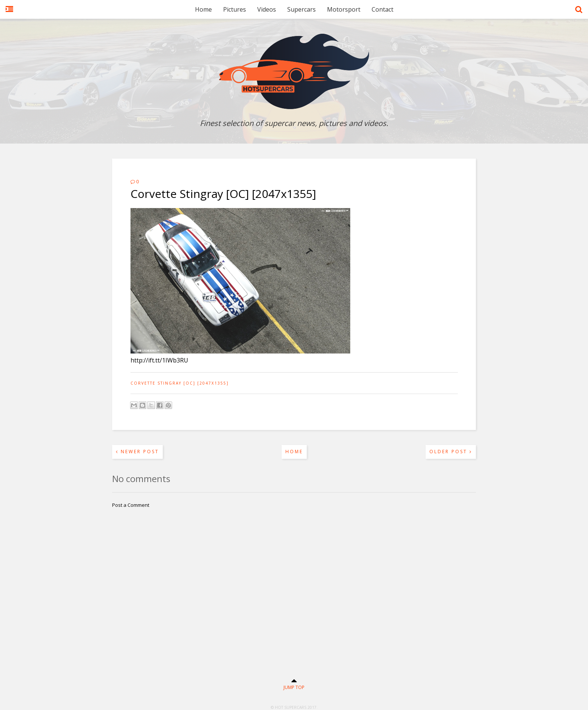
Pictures (235, 9)
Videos (267, 9)
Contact (382, 9)
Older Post (451, 452)
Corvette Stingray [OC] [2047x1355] (180, 383)
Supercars (301, 9)
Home (203, 9)
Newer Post (137, 452)
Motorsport (344, 9)
